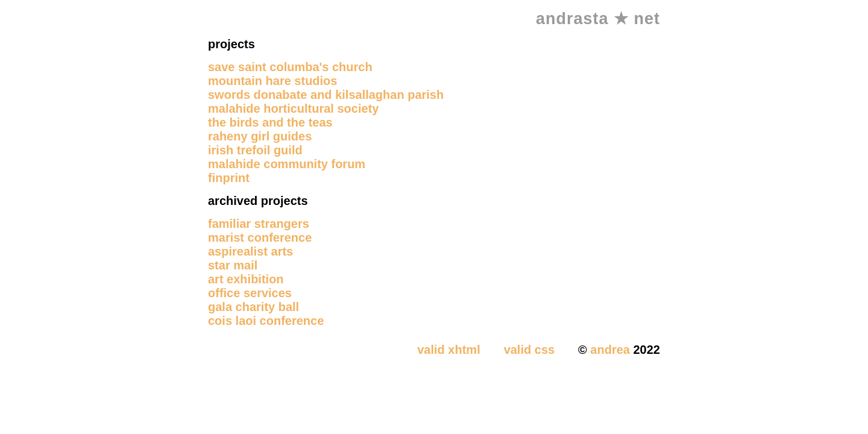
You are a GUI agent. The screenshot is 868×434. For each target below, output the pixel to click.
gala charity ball (253, 307)
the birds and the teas (270, 122)
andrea (610, 350)
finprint (229, 178)
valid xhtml (448, 350)
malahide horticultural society (293, 108)
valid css (530, 350)
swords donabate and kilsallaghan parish (326, 95)
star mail (233, 265)
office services (250, 293)
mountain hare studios (272, 81)
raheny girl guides (260, 136)
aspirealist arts (250, 251)
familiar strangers (259, 224)
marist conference (260, 237)
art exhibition (246, 279)
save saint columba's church (290, 67)
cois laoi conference (266, 321)
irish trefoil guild (255, 150)
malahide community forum (287, 164)
